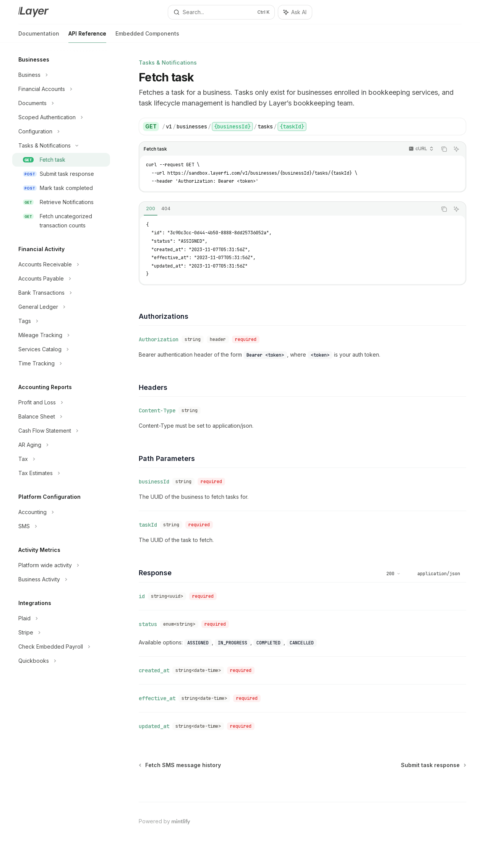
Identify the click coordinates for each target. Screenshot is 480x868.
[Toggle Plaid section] (61, 618)
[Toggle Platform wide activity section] (61, 565)
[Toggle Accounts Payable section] (61, 279)
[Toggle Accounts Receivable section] (61, 264)
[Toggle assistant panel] (295, 12)
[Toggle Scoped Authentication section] (61, 117)
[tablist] (288, 209)
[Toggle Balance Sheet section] (61, 417)
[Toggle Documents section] (61, 103)
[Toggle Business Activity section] (61, 579)
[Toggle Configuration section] (61, 131)
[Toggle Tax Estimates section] (61, 473)
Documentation (39, 37)
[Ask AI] (456, 149)
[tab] (151, 209)
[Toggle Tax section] (61, 459)
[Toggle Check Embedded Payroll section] (61, 647)
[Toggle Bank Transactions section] (61, 293)
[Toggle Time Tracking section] (61, 363)
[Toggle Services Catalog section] (61, 349)
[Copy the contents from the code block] (444, 149)
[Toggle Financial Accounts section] (61, 89)
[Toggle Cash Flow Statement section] (61, 431)
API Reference (87, 37)
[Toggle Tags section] (61, 321)
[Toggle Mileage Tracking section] (61, 335)
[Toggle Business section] (61, 75)
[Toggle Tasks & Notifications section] (61, 146)
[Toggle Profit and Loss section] (61, 402)
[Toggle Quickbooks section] (61, 661)
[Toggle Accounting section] (61, 512)
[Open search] (221, 12)
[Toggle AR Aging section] (61, 445)
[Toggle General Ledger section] (61, 307)
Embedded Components (147, 37)
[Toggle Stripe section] (61, 633)
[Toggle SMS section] (61, 526)
